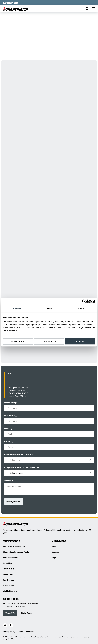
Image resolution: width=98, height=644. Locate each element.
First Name (9, 403)
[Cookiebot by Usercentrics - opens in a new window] (84, 301)
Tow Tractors (8, 580)
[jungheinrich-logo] (16, 9)
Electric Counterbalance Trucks (16, 552)
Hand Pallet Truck (10, 558)
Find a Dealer (27, 613)
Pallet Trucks (8, 569)
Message (8, 480)
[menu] (93, 9)
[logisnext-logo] (16, 524)
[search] (87, 9)
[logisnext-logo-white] (11, 3)
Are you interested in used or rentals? (22, 467)
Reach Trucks (9, 574)
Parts (54, 546)
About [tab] (81, 309)
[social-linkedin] (11, 625)
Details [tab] (49, 309)
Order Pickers (9, 563)
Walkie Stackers (10, 591)
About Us (55, 552)
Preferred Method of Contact (18, 454)
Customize (49, 341)
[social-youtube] (5, 625)
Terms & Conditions (26, 632)
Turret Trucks (9, 585)
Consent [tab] (17, 309)
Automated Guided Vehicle (14, 546)
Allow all (80, 341)
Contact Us (10, 613)
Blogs (54, 558)
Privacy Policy (9, 632)
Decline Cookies (18, 341)
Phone (7, 442)
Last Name (9, 416)
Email (7, 429)
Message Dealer (13, 501)
